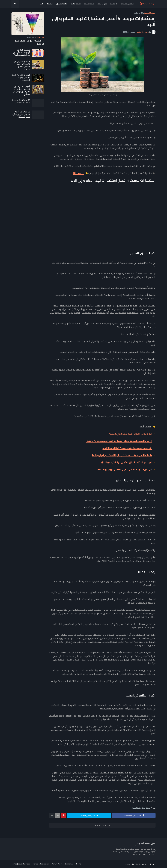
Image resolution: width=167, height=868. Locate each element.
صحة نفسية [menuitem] (89, 4)
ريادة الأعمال (136, 808)
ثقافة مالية (138, 13)
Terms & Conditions (41, 864)
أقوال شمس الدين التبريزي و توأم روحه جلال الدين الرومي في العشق (21, 90)
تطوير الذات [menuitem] (102, 4)
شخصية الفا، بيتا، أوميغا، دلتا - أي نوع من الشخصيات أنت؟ (22, 52)
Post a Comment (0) (102, 825)
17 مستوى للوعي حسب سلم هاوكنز (30, 42)
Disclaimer (70, 864)
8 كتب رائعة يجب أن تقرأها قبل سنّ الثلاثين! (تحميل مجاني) (22, 65)
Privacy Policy (57, 864)
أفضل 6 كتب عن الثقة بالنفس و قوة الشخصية (21, 78)
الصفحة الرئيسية (150, 13)
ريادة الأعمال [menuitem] (62, 4)
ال (119, 441)
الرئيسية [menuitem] (114, 4)
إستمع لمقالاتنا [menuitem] (127, 4)
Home (79, 864)
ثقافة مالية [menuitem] (76, 4)
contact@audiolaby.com (21, 864)
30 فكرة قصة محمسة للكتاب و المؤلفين (21, 101)
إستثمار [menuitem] (50, 4)
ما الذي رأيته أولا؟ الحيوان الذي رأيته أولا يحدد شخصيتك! (21, 114)
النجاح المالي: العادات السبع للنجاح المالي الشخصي (130, 434)
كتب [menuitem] (42, 4)
